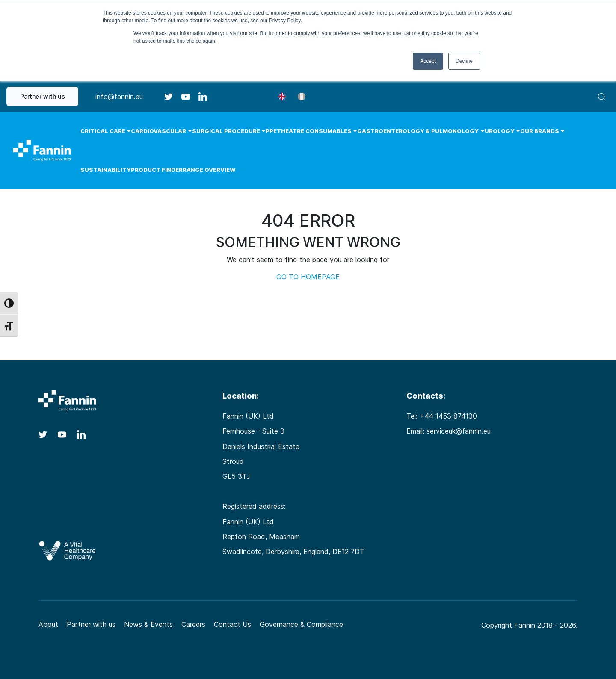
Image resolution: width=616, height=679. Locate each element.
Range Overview (209, 170)
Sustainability (106, 170)
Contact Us (232, 624)
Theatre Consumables (314, 131)
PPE (271, 131)
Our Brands (540, 131)
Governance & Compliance (301, 624)
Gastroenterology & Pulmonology (418, 131)
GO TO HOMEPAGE (308, 277)
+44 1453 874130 (448, 416)
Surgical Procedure (226, 131)
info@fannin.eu (119, 97)
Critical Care (103, 131)
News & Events (148, 624)
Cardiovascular (158, 131)
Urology (500, 131)
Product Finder (157, 170)
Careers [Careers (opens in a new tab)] (193, 624)
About (48, 624)
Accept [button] (428, 61)
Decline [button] (464, 61)
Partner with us (43, 96)
